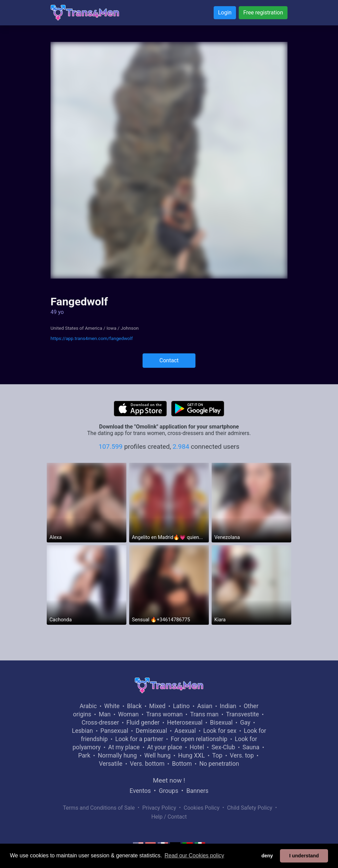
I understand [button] (304, 856)
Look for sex (220, 731)
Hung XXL (191, 755)
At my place (124, 747)
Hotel (197, 747)
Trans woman (165, 714)
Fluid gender (143, 723)
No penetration (219, 764)
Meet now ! (169, 780)
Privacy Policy (159, 808)
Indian (228, 706)
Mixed (157, 706)
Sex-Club (223, 747)
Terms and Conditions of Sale (99, 808)
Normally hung (117, 755)
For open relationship (199, 739)
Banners (197, 791)
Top (217, 755)
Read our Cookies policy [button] (194, 855)
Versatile (111, 764)
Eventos (140, 791)
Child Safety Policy (250, 808)
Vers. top (242, 755)
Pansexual (114, 731)
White (112, 706)
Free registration (263, 13)
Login (225, 13)
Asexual (185, 731)
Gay (245, 723)
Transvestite (243, 714)
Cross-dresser (100, 723)
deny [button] (267, 856)
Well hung (157, 755)
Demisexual (151, 731)
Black (134, 706)
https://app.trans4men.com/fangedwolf (92, 338)
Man (105, 714)
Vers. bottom (147, 764)
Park (84, 755)
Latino (181, 706)
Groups (169, 791)
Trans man (204, 714)
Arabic (88, 706)
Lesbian (82, 731)
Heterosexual (185, 723)
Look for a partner (139, 739)
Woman (128, 714)
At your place (165, 747)
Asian (205, 706)
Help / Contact (169, 817)
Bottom (182, 764)
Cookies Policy (202, 808)
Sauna (251, 747)
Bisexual (221, 723)
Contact (169, 360)
